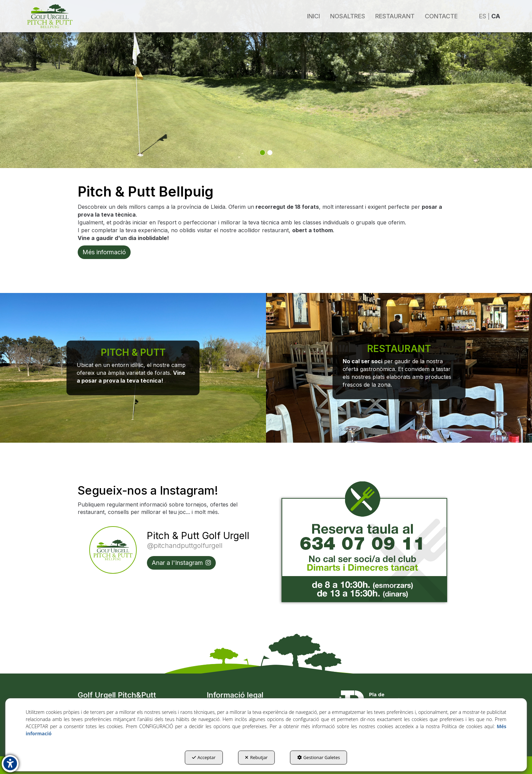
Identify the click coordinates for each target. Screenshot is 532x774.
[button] (50, 16)
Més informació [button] (104, 252)
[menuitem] (313, 16)
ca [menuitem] (496, 16)
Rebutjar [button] (256, 757)
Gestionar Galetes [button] (319, 757)
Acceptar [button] (204, 757)
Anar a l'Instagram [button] (181, 563)
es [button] (482, 16)
